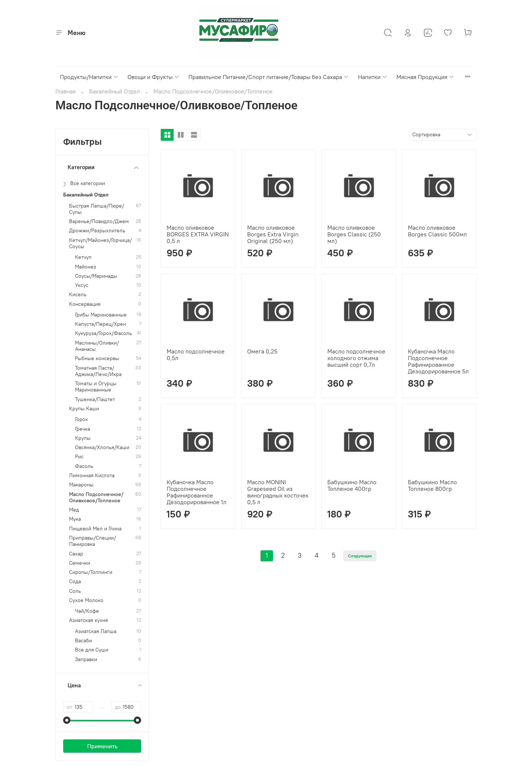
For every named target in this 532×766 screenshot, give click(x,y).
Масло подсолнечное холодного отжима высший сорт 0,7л (356, 358)
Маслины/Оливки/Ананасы (97, 346)
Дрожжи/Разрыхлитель (97, 231)
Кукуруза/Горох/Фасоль (103, 333)
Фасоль (84, 466)
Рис (79, 457)
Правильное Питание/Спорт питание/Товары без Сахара (269, 77)
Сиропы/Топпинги (91, 572)
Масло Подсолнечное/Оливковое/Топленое (96, 497)
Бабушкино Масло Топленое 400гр (352, 485)
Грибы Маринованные (101, 315)
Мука (75, 519)
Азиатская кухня (88, 620)
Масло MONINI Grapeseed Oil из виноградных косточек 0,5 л (278, 492)
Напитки (373, 77)
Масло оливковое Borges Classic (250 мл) (354, 234)
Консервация (85, 304)
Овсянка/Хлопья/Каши (102, 447)
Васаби (83, 641)
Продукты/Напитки (89, 77)
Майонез (86, 267)
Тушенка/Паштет (95, 399)
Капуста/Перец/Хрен (100, 324)
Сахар (76, 554)
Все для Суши (92, 650)
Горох (81, 419)
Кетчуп (83, 257)
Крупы (83, 438)
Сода (75, 582)
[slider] (67, 720)
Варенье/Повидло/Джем (99, 221)
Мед (74, 510)
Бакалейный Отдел (115, 91)
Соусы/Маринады (96, 276)
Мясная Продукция (425, 77)
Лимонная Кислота (92, 476)
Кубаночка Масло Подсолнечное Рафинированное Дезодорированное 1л (197, 492)
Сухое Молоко (86, 600)
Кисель (78, 295)
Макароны (81, 485)
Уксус (82, 285)
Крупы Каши (84, 409)
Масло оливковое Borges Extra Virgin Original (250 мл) (273, 234)
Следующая (360, 556)
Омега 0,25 (262, 351)
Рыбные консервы (97, 358)
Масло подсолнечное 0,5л (196, 355)
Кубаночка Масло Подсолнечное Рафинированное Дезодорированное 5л (438, 361)
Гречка (83, 429)
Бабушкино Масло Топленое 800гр (432, 485)
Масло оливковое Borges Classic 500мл (437, 231)
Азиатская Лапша (96, 631)
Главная (66, 91)
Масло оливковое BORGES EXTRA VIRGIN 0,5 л (198, 234)
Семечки (80, 563)
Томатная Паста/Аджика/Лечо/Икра (98, 371)
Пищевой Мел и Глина (95, 529)
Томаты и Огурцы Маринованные (96, 387)
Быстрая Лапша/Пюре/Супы (97, 209)
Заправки (86, 659)
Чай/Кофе (87, 611)
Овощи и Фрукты (154, 77)
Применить (102, 746)
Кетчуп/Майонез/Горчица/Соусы (100, 243)
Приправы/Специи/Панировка (93, 541)
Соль (75, 591)
